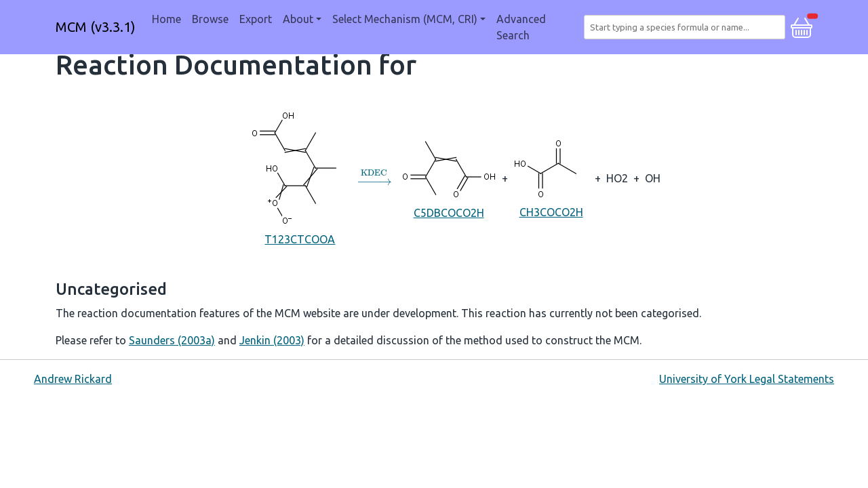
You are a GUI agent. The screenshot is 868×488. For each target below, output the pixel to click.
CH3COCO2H (551, 177)
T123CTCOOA (300, 177)
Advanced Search (521, 27)
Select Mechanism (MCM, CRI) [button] (405, 19)
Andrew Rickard (73, 379)
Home (166, 19)
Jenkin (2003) (272, 340)
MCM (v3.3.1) (96, 27)
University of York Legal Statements (747, 379)
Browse (210, 19)
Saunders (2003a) (172, 340)
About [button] (298, 19)
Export (256, 19)
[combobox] (687, 27)
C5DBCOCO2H (449, 177)
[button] (802, 26)
